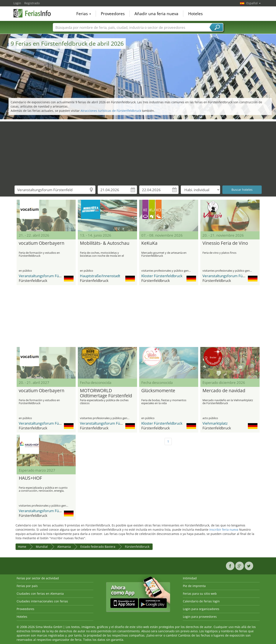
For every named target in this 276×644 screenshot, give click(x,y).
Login (17, 3)
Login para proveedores (200, 617)
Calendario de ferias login (201, 601)
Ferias (84, 14)
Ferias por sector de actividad (38, 578)
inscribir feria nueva (224, 530)
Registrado (32, 3)
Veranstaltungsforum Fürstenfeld (46, 276)
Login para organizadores (201, 609)
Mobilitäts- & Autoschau (105, 243)
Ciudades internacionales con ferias (42, 601)
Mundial (42, 547)
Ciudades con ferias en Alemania (40, 594)
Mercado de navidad (224, 391)
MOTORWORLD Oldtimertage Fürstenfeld (106, 393)
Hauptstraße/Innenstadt (100, 276)
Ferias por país (27, 586)
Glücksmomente (158, 391)
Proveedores (113, 14)
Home (22, 547)
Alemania (64, 547)
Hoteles (195, 14)
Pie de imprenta (194, 586)
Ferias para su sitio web (200, 594)
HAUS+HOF (30, 478)
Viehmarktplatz (215, 423)
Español (254, 3)
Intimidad (190, 578)
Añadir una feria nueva (156, 14)
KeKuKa (149, 243)
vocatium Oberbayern (42, 243)
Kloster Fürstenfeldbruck (162, 276)
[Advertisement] (138, 151)
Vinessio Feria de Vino (225, 243)
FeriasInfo (35, 13)
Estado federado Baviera (98, 547)
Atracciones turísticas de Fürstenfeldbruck (111, 111)
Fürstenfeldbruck (137, 547)
